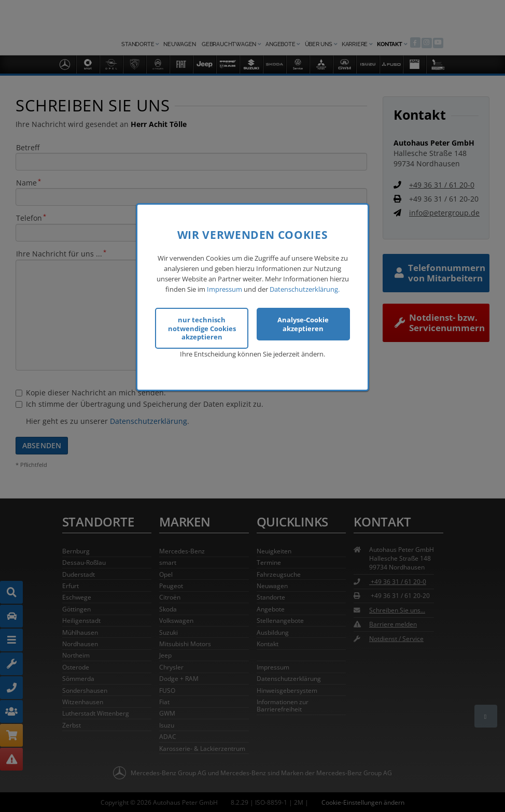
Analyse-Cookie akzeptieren (303, 322)
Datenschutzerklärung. (305, 287)
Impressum (225, 287)
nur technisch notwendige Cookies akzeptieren (202, 326)
